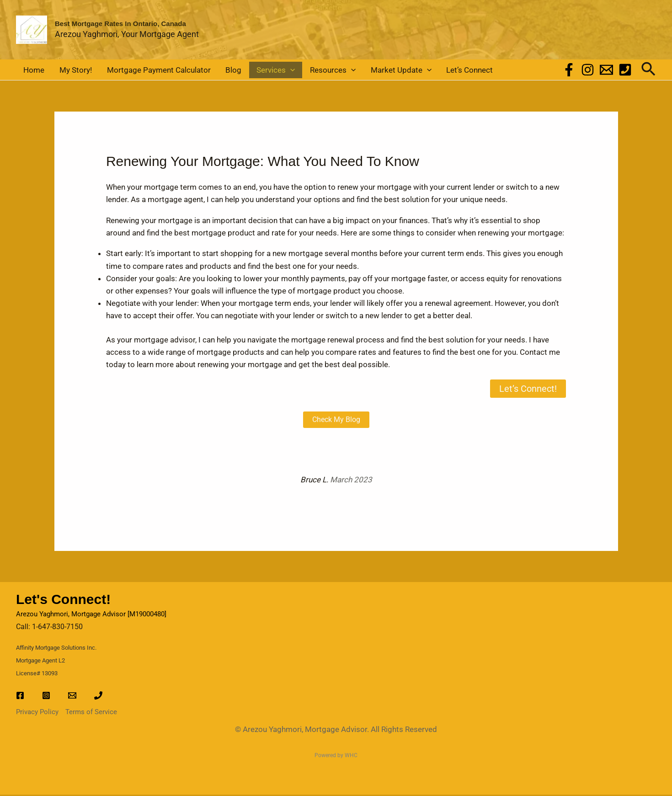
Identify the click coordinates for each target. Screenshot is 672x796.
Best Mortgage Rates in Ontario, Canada (120, 24)
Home (31, 70)
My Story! (66, 70)
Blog (210, 70)
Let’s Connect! (528, 390)
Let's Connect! (63, 601)
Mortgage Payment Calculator (142, 70)
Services (245, 70)
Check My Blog (336, 421)
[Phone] (625, 71)
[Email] (606, 71)
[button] (260, 70)
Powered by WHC (336, 757)
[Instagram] (588, 71)
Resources (296, 70)
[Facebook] (569, 71)
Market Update (357, 70)
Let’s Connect (420, 70)
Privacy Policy (37, 713)
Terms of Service (91, 713)
